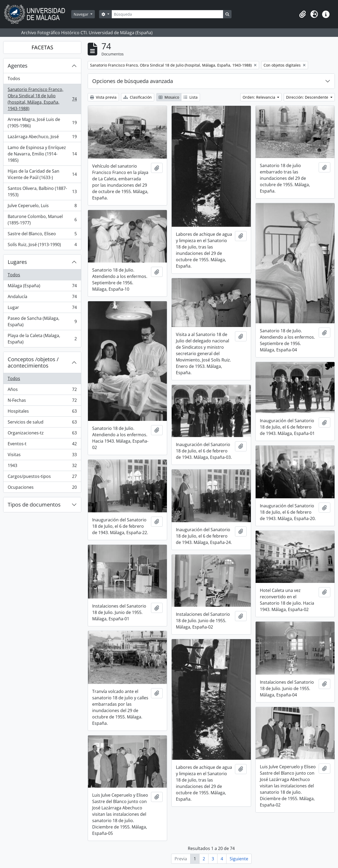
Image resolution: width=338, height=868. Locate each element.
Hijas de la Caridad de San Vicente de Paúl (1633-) (42, 174)
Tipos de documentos (34, 505)
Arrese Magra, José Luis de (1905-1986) (42, 123)
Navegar (82, 14)
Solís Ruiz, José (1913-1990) (42, 246)
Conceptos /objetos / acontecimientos (33, 362)
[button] (303, 14)
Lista (191, 97)
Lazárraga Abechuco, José (42, 138)
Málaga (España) (42, 287)
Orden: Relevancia (259, 97)
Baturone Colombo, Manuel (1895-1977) (42, 220)
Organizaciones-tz (42, 434)
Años (42, 391)
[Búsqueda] (167, 14)
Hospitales (42, 412)
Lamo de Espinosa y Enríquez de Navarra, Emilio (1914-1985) (42, 154)
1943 (42, 467)
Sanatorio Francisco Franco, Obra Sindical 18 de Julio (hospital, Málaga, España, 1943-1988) (42, 99)
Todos (14, 78)
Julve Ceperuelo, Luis (42, 207)
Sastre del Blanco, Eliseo (42, 235)
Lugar (42, 309)
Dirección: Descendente (308, 97)
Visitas (42, 456)
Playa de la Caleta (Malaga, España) (42, 339)
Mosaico (169, 97)
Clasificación (138, 97)
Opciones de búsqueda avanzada (133, 81)
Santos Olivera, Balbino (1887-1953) (42, 191)
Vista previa (103, 97)
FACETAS (42, 47)
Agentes (18, 66)
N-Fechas (42, 401)
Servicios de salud (42, 423)
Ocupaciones (42, 488)
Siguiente (239, 859)
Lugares (17, 262)
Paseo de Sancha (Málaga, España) (42, 321)
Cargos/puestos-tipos (42, 477)
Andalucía (42, 298)
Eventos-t (42, 445)
